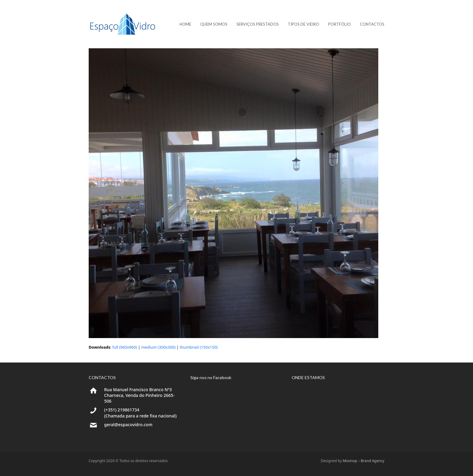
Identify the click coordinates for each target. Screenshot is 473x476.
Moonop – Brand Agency (363, 461)
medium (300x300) (158, 347)
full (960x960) (125, 347)
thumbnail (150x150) (199, 347)
